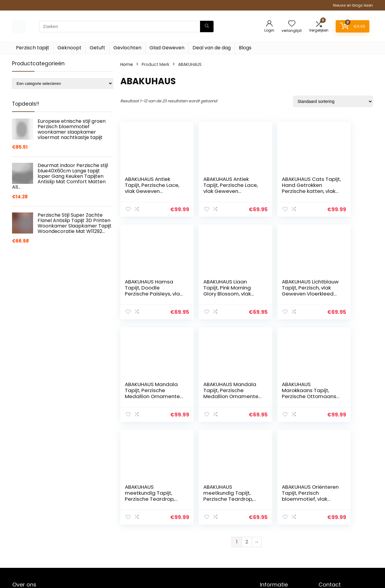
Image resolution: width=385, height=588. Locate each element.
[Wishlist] (292, 24)
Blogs (245, 48)
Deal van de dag (212, 48)
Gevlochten (127, 48)
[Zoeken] (207, 26)
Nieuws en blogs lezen (353, 5)
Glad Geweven (167, 48)
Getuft (97, 48)
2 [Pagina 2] (247, 439)
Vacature (270, 542)
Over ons (269, 525)
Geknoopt (69, 48)
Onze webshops (277, 534)
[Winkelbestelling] (333, 101)
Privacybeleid (274, 559)
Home (127, 64)
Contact (269, 508)
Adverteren (272, 567)
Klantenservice (275, 517)
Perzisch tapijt (33, 48)
